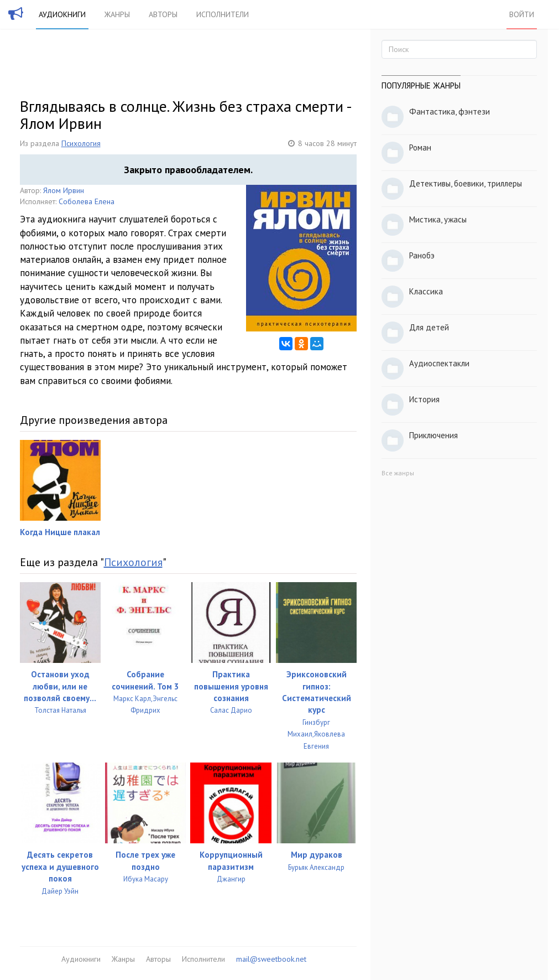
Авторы (163, 14)
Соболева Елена (87, 201)
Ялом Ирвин (64, 190)
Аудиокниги (62, 14)
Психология (81, 143)
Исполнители (223, 14)
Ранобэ (422, 255)
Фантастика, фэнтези (450, 112)
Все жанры (398, 473)
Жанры (117, 14)
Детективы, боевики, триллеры (466, 183)
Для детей (429, 327)
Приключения (433, 435)
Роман (420, 147)
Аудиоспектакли (439, 363)
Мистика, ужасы (438, 219)
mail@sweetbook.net (271, 959)
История (424, 399)
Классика (426, 291)
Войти (522, 14)
